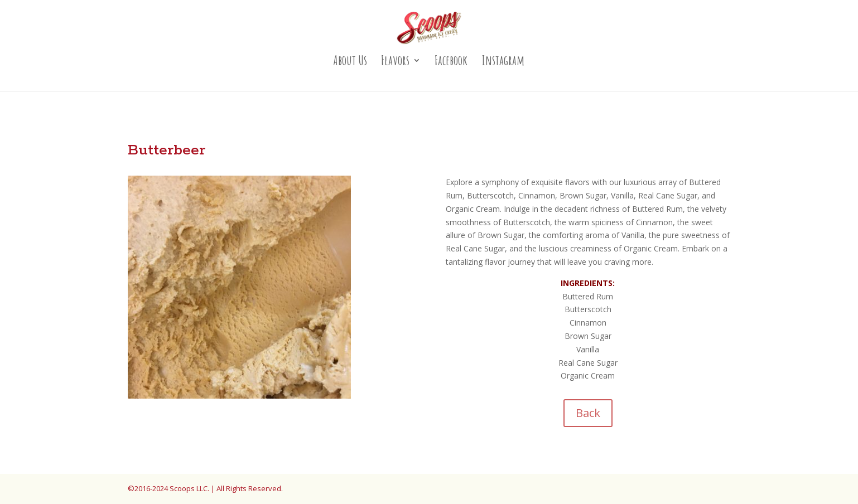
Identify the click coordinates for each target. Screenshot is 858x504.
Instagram (503, 62)
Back (588, 413)
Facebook (451, 62)
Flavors (395, 62)
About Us (350, 62)
